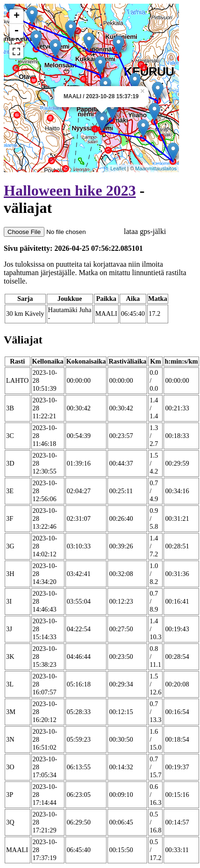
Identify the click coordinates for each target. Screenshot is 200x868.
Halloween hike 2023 (70, 190)
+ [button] (17, 16)
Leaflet (118, 168)
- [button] (16, 31)
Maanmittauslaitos (156, 168)
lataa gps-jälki (85, 231)
